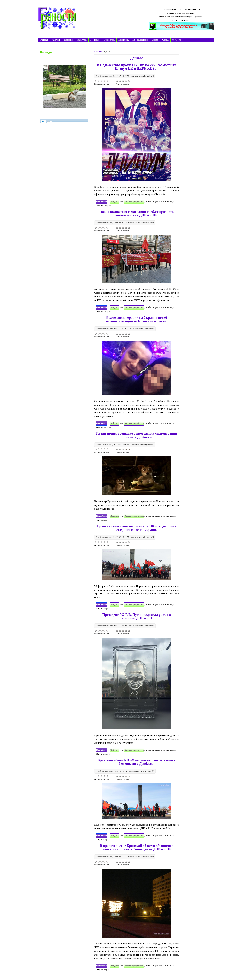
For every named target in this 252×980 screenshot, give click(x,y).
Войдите (115, 201)
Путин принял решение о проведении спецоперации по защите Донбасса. (137, 435)
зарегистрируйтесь (134, 201)
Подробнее (102, 201)
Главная (44, 40)
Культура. (82, 40)
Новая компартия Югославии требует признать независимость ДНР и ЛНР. (137, 214)
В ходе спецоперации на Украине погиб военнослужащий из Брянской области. (137, 319)
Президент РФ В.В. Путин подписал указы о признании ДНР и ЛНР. (136, 616)
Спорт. (155, 40)
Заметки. (56, 40)
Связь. (165, 40)
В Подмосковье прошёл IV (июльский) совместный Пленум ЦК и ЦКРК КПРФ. (137, 67)
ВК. (43, 122)
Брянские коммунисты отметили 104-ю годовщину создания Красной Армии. (136, 528)
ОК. (51, 122)
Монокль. (95, 40)
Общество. (109, 40)
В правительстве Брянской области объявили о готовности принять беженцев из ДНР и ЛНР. (137, 847)
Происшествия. (140, 40)
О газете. (177, 40)
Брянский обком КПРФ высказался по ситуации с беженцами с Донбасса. (137, 762)
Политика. (124, 40)
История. (69, 40)
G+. (58, 122)
